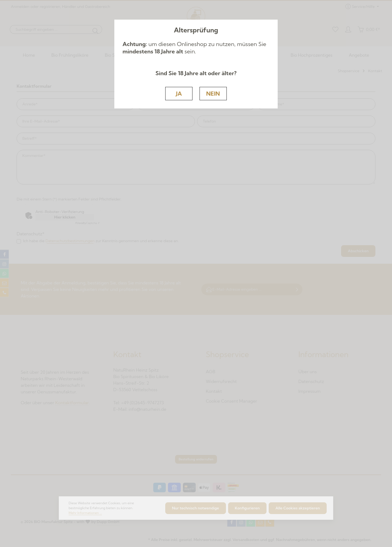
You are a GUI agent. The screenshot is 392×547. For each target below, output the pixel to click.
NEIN (213, 93)
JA (179, 93)
